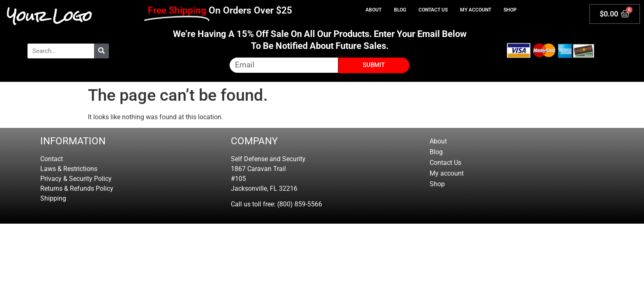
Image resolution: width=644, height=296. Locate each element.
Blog (400, 10)
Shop (510, 10)
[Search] (101, 51)
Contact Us (433, 10)
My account (476, 10)
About (374, 10)
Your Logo (49, 16)
